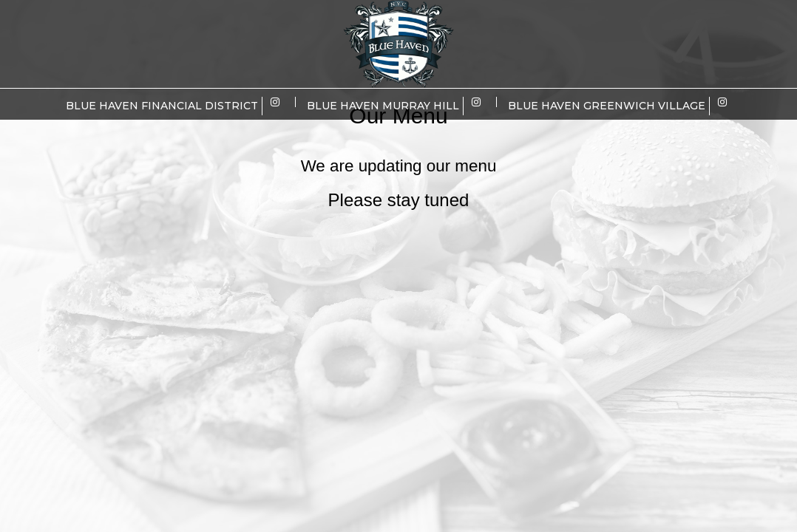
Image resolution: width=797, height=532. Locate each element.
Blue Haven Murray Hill (383, 106)
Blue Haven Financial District (162, 106)
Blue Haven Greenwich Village (607, 106)
